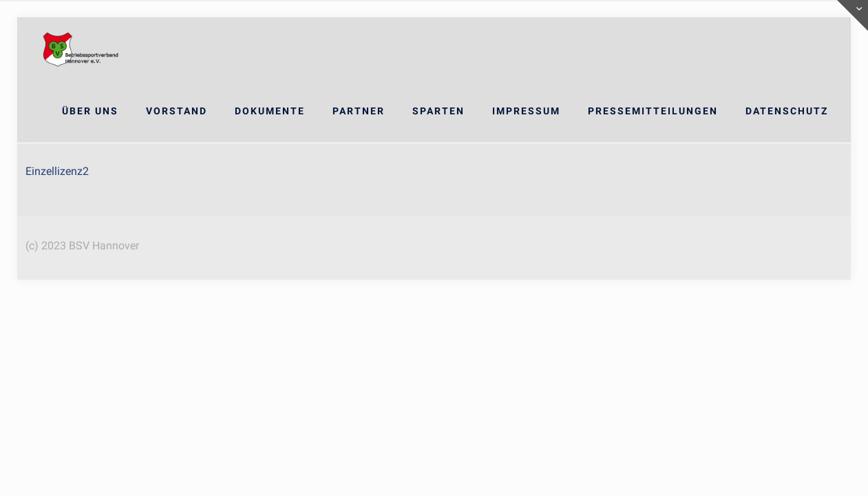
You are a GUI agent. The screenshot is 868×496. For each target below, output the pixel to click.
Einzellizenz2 (57, 171)
